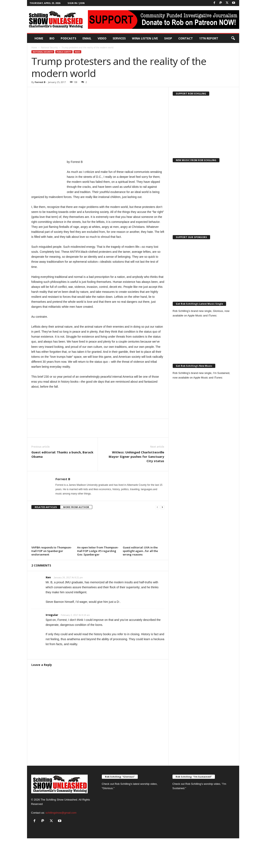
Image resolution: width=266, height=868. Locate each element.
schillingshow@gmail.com (61, 813)
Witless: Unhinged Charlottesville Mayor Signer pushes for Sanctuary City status (136, 457)
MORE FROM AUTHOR (76, 507)
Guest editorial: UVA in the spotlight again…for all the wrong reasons (140, 551)
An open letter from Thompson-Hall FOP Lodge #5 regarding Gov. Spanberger (98, 551)
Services (119, 38)
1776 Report (209, 38)
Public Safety (64, 52)
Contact (186, 38)
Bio (52, 38)
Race (77, 52)
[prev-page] (157, 507)
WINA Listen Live (145, 38)
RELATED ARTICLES (46, 507)
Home (39, 38)
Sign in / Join (76, 3)
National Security (49, 48)
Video (102, 38)
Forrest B (40, 82)
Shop (168, 38)
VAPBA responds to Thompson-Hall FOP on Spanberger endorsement (52, 551)
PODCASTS (68, 38)
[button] (233, 38)
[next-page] (162, 507)
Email (87, 38)
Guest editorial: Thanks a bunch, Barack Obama (62, 454)
